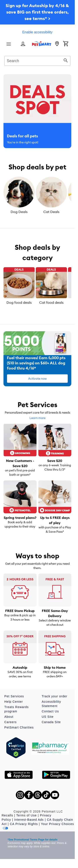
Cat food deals (51, 302)
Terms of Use (26, 815)
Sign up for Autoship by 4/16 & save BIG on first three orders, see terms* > (37, 12)
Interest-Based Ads (29, 820)
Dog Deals (19, 212)
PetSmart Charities (19, 727)
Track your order (55, 696)
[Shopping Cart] (66, 44)
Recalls (7, 815)
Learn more (37, 418)
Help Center (14, 702)
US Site (48, 717)
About (9, 717)
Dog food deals (19, 302)
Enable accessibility (37, 32)
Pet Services (14, 696)
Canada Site (51, 722)
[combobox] (37, 60)
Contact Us (50, 711)
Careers (11, 722)
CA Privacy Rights (24, 824)
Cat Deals (51, 212)
